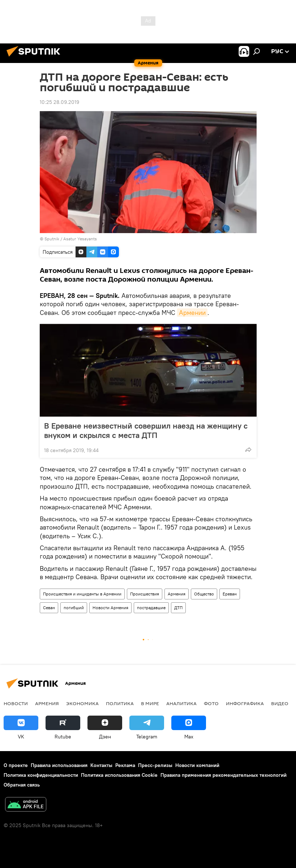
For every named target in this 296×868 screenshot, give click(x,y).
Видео (280, 703)
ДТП (178, 608)
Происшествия (145, 594)
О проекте (16, 765)
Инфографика (245, 703)
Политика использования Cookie (119, 775)
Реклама (125, 765)
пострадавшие (151, 608)
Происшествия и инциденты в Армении (82, 594)
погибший (74, 608)
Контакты (101, 765)
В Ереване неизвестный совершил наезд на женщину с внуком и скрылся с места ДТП (146, 430)
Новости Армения (110, 608)
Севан (49, 608)
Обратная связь (22, 785)
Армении (192, 313)
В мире (150, 703)
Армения (177, 594)
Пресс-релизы (155, 765)
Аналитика (181, 703)
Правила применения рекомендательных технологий (224, 775)
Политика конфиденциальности (41, 775)
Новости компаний (197, 765)
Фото (211, 703)
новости (16, 703)
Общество (204, 594)
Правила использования (59, 765)
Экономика (82, 703)
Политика (120, 703)
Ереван (230, 594)
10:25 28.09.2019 (59, 102)
